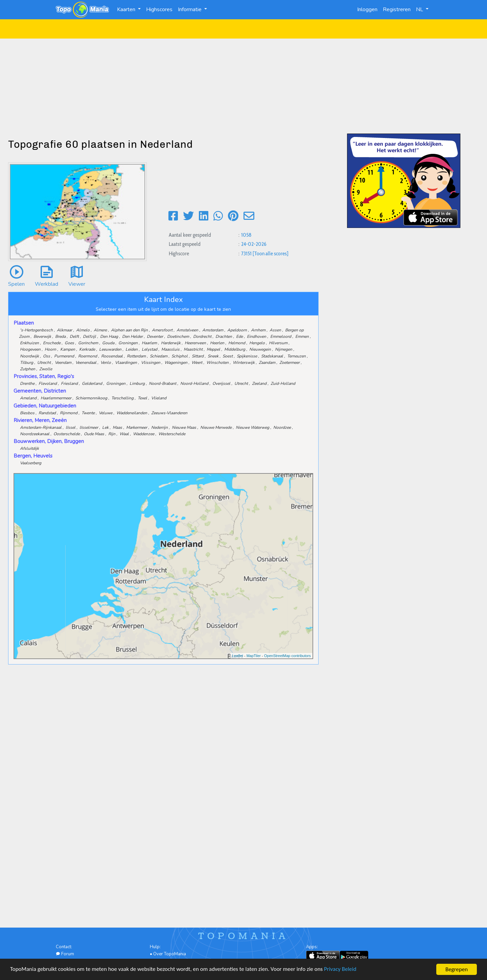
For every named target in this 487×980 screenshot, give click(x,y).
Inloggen (367, 9)
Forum (65, 954)
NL (420, 9)
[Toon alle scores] (271, 253)
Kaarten (127, 9)
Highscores (159, 9)
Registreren (397, 9)
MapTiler (254, 656)
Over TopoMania (170, 954)
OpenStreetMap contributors (287, 656)
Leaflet (238, 656)
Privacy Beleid (342, 970)
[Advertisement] (243, 86)
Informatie (190, 9)
